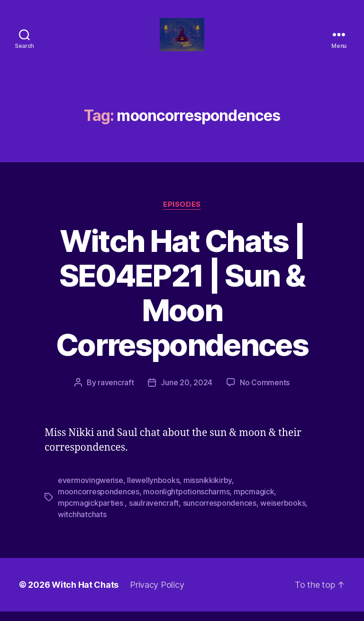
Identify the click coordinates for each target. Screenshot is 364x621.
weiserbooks (283, 512)
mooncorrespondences (99, 501)
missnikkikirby (208, 490)
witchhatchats (82, 524)
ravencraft (116, 392)
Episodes (182, 214)
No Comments (265, 392)
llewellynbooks (153, 490)
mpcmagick (254, 501)
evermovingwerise (91, 490)
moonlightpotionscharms (186, 501)
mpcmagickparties (91, 512)
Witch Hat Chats (85, 594)
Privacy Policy (157, 594)
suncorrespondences (220, 512)
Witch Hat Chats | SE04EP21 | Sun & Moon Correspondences (182, 302)
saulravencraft (154, 512)
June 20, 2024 (187, 392)
